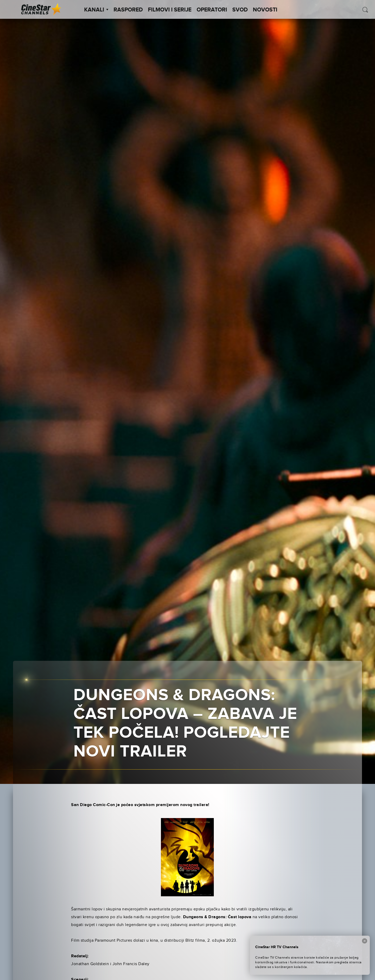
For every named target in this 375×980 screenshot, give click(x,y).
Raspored (128, 10)
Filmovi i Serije (170, 10)
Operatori (212, 10)
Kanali (96, 10)
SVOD (240, 10)
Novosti (265, 10)
